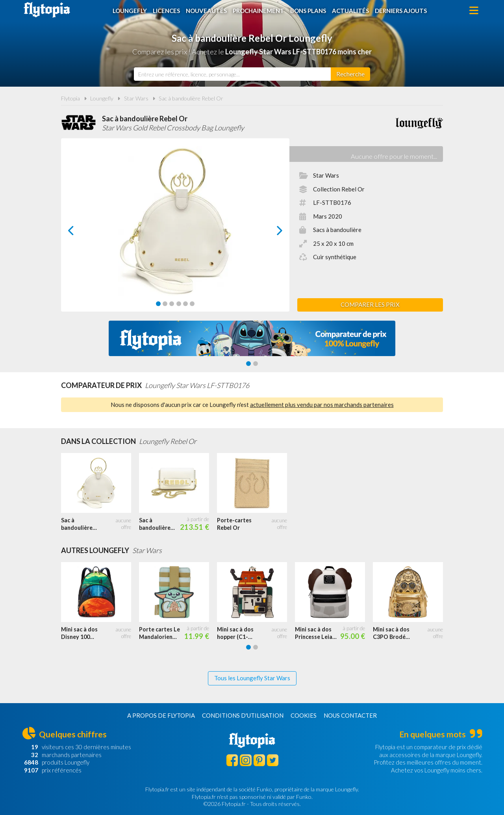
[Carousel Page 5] (185, 304)
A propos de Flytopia (161, 715)
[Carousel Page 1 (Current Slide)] (158, 304)
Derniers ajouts (401, 11)
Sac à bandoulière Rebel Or (191, 98)
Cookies (304, 715)
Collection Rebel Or (339, 189)
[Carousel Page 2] (165, 304)
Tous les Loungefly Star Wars (252, 678)
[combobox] (232, 74)
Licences (166, 11)
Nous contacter (350, 715)
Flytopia (47, 10)
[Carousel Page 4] (179, 304)
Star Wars (136, 98)
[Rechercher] (350, 74)
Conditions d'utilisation (243, 715)
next (271, 233)
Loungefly (130, 11)
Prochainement (258, 11)
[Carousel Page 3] (172, 304)
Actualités (350, 11)
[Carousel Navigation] (175, 230)
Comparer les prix (370, 304)
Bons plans (308, 11)
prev (80, 233)
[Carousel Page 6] (192, 304)
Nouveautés (206, 11)
